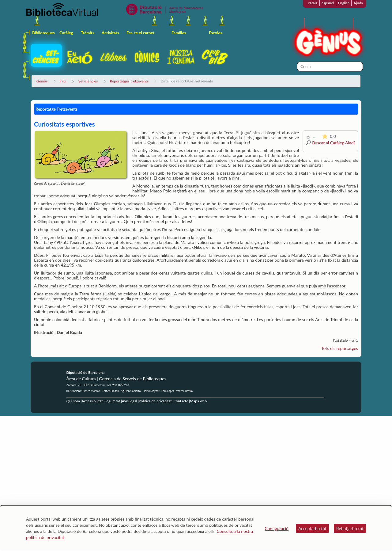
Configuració (277, 528)
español (328, 3)
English (344, 3)
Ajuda (358, 3)
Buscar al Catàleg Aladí (333, 143)
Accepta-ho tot (312, 528)
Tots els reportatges (340, 348)
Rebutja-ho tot (350, 528)
